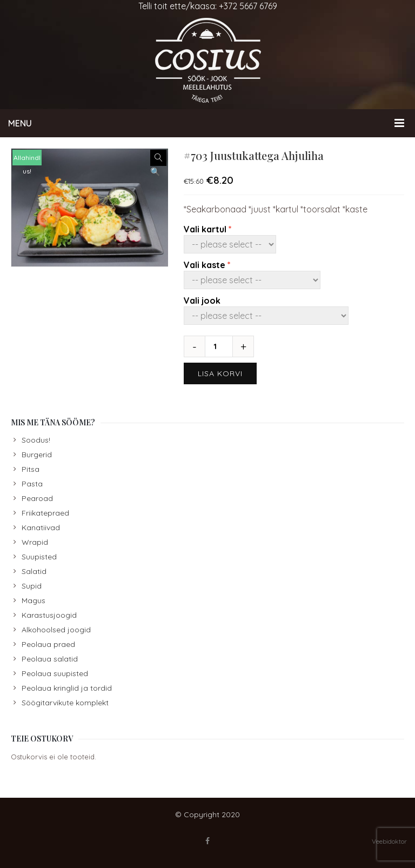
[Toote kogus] (219, 346)
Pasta (32, 484)
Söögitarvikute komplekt (65, 703)
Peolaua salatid (50, 659)
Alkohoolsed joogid (56, 630)
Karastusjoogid (49, 615)
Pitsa (31, 469)
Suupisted (39, 557)
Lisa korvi (220, 373)
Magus (34, 600)
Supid (32, 586)
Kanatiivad (41, 528)
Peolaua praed (48, 644)
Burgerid (37, 455)
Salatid (34, 571)
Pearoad (37, 498)
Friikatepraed (45, 513)
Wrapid (35, 542)
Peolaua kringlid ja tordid (67, 688)
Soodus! (36, 440)
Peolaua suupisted (55, 673)
